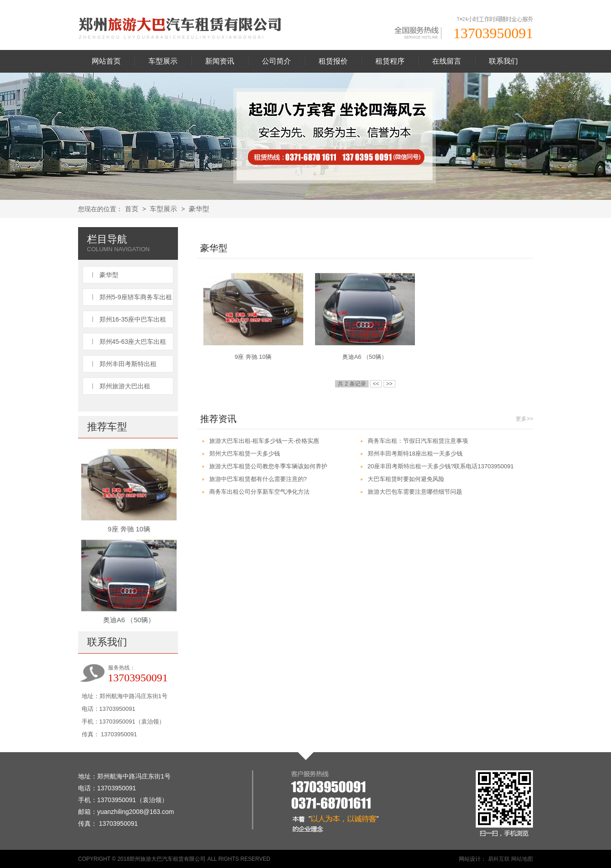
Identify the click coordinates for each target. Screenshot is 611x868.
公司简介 (276, 61)
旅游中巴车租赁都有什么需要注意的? (258, 479)
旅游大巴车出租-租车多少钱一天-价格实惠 (264, 441)
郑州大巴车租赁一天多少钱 (245, 454)
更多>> (524, 419)
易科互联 (499, 859)
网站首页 (106, 61)
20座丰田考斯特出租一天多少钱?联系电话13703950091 (441, 466)
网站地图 (522, 859)
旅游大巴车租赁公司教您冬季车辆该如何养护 (268, 466)
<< (376, 384)
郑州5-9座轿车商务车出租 (136, 297)
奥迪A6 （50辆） (129, 620)
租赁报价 (333, 61)
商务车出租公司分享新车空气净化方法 (259, 492)
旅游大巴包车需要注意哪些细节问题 (415, 492)
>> (389, 384)
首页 (132, 209)
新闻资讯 (220, 61)
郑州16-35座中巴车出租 (133, 319)
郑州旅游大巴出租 (125, 386)
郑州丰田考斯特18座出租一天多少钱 (415, 454)
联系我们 (503, 61)
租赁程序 (390, 61)
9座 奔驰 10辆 (129, 529)
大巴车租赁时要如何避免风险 (406, 479)
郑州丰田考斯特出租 (128, 364)
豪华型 (199, 209)
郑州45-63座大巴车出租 (133, 342)
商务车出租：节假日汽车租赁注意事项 (418, 441)
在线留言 (447, 61)
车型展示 (163, 61)
